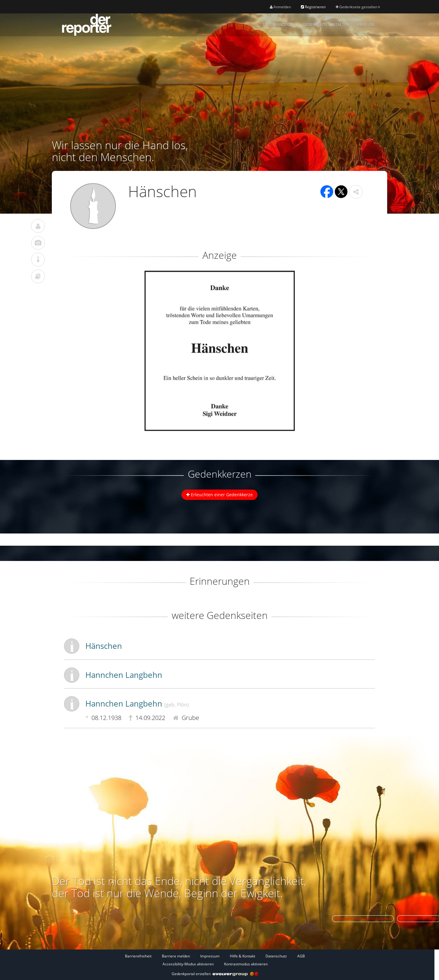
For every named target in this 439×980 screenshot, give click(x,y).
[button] (356, 192)
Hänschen (104, 646)
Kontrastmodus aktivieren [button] (246, 964)
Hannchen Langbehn (124, 675)
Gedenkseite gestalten (358, 7)
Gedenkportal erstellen (215, 974)
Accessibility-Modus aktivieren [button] (188, 964)
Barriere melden (176, 956)
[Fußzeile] (215, 960)
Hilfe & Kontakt (243, 956)
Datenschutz (276, 956)
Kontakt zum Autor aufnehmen (363, 919)
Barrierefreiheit (138, 956)
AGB (301, 956)
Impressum (210, 956)
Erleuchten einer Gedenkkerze (220, 495)
